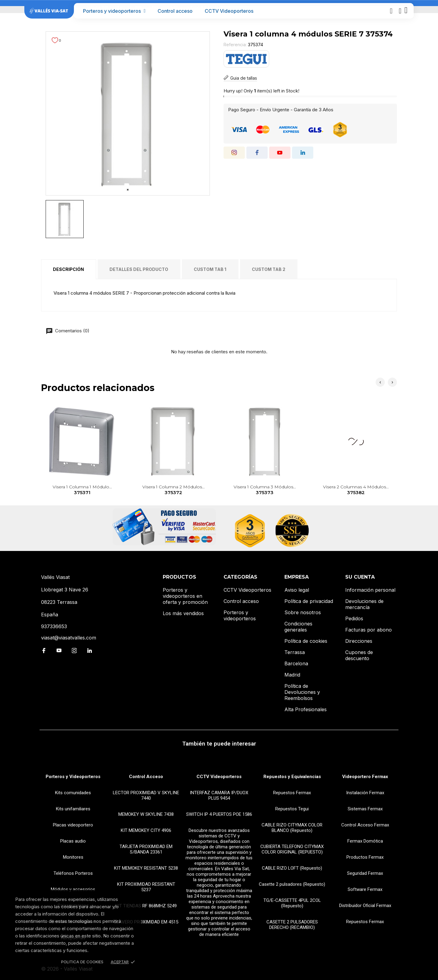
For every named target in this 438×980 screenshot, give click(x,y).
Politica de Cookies (82, 962)
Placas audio (73, 841)
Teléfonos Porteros (73, 873)
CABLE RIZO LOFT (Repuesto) (292, 868)
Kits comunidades (73, 793)
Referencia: (235, 45)
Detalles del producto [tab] (139, 269)
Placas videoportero (73, 825)
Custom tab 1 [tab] (210, 269)
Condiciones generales (298, 627)
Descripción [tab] (68, 269)
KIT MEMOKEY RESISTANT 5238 (146, 868)
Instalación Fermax (365, 793)
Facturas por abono (368, 630)
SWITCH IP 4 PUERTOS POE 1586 (219, 814)
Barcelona (296, 663)
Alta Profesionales (306, 709)
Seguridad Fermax (365, 873)
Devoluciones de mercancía (364, 604)
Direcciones (359, 641)
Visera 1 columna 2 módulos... (174, 490)
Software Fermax (365, 889)
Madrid (292, 675)
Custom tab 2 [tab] (269, 269)
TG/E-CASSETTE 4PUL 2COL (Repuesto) (292, 903)
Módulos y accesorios (73, 889)
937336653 (54, 626)
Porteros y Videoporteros (73, 777)
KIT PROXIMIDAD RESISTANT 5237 (146, 887)
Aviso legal (297, 590)
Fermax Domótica (365, 841)
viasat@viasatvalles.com (69, 638)
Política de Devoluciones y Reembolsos (302, 692)
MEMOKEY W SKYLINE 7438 (146, 814)
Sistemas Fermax (365, 809)
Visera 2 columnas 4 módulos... (356, 490)
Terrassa (295, 652)
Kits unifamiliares (73, 809)
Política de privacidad (309, 601)
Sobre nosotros (303, 612)
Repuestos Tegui (292, 809)
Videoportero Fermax (365, 777)
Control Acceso (146, 777)
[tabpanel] (128, 113)
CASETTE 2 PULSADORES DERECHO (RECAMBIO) (292, 925)
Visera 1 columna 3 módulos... (265, 490)
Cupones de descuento (359, 655)
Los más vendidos (183, 613)
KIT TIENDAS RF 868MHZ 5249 (146, 906)
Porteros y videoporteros (114, 11)
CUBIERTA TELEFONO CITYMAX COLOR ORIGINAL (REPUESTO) (292, 849)
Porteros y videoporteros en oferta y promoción (185, 596)
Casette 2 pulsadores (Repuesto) (292, 884)
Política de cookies (306, 641)
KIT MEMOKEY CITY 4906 (146, 830)
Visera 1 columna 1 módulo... (82, 490)
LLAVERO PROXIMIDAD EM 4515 (146, 922)
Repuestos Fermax (292, 793)
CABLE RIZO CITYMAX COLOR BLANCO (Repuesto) (292, 828)
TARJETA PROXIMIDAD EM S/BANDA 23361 (146, 849)
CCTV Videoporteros (229, 11)
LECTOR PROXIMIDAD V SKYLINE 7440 (146, 795)
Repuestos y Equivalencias (292, 777)
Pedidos (354, 618)
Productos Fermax (365, 857)
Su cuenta (360, 577)
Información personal (370, 590)
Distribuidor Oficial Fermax (365, 906)
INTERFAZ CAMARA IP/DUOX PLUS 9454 (219, 795)
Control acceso (175, 11)
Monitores (73, 857)
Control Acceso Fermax (365, 825)
